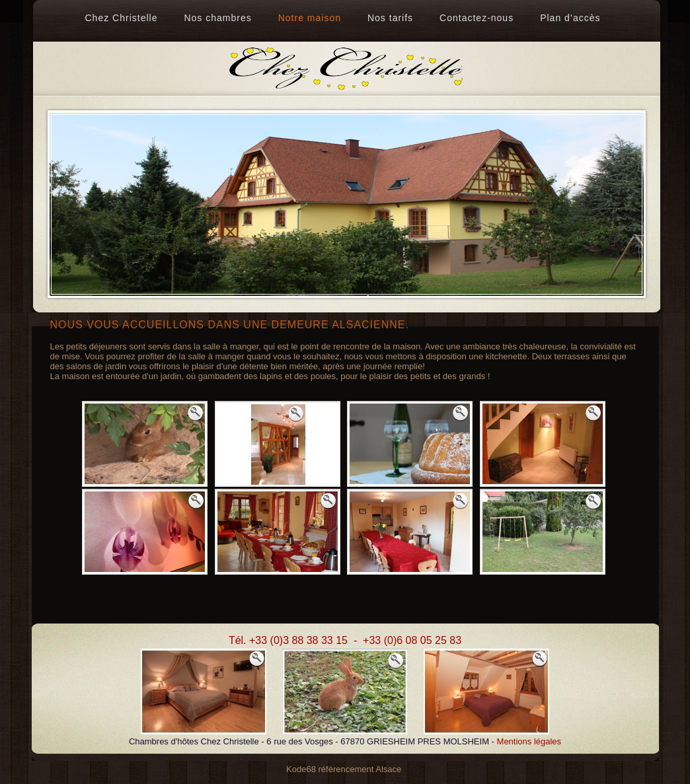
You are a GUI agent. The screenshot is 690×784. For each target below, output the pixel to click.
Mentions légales (529, 741)
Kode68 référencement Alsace (344, 769)
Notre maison (310, 18)
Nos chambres (217, 18)
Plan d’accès (570, 18)
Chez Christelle (122, 18)
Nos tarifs (390, 18)
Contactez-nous (477, 18)
